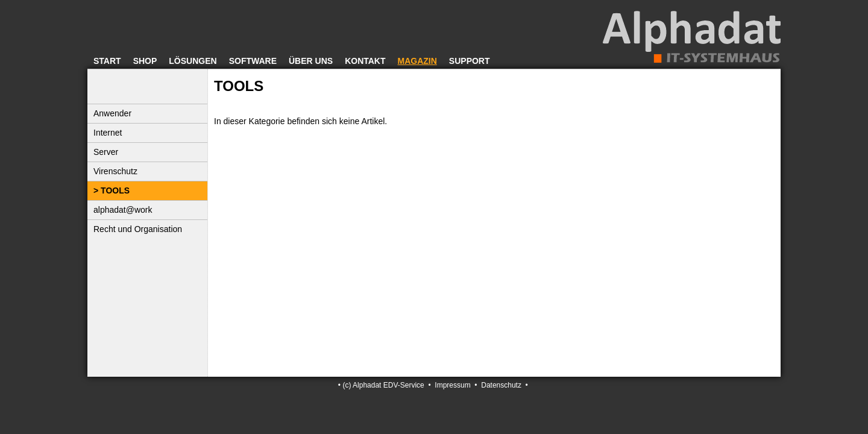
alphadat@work (123, 210)
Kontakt (365, 61)
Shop (145, 61)
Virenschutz (115, 171)
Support (470, 61)
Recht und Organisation (138, 229)
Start (107, 61)
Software (253, 61)
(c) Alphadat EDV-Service (383, 385)
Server (106, 152)
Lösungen (193, 61)
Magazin (417, 61)
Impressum (452, 385)
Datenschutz (501, 385)
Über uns (311, 61)
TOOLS (115, 190)
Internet (108, 133)
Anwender (112, 113)
